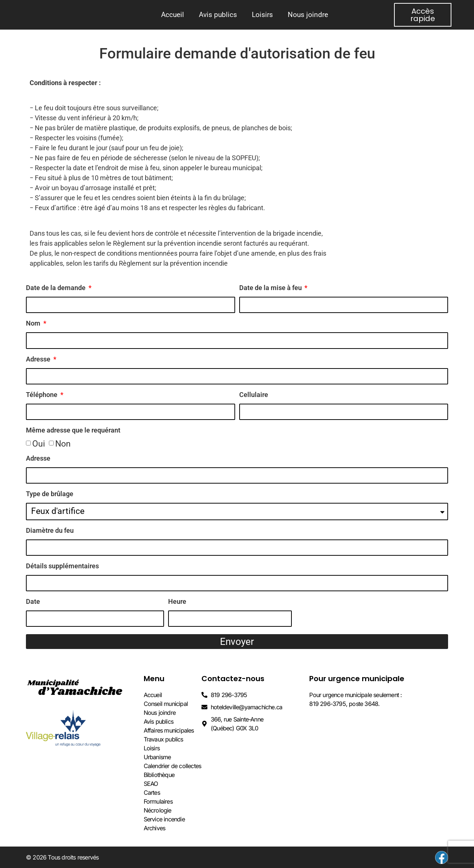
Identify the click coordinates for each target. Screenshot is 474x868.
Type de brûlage (50, 494)
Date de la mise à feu (271, 288)
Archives (155, 828)
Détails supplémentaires (62, 566)
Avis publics (218, 15)
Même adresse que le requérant (73, 430)
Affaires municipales (169, 730)
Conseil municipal (166, 704)
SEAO (151, 784)
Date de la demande (56, 288)
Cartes (152, 793)
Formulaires (158, 801)
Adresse (39, 359)
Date (33, 602)
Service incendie (164, 819)
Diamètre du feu (50, 531)
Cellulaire (254, 395)
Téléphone (42, 395)
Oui (39, 444)
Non (63, 444)
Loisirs (262, 15)
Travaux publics (163, 739)
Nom (34, 324)
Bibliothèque (159, 775)
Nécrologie (158, 810)
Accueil (173, 15)
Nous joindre (308, 15)
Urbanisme (157, 757)
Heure (177, 602)
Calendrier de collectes (173, 766)
